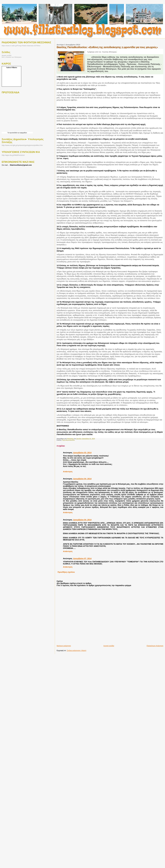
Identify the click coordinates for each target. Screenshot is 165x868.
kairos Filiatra (12, 67)
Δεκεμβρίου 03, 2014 (82, 453)
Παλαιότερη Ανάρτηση (155, 646)
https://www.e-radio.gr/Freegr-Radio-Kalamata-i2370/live (21, 46)
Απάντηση (68, 472)
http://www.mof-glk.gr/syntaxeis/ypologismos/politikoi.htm (22, 145)
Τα (8, 133)
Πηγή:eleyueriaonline (68, 440)
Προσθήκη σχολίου (66, 572)
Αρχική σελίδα (109, 646)
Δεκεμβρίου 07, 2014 (82, 558)
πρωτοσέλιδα (13, 133)
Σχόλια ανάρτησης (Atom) (76, 650)
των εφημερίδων (22, 133)
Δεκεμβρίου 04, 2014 (82, 479)
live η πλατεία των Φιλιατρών (12, 57)
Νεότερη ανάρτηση (64, 646)
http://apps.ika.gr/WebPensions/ (13, 155)
